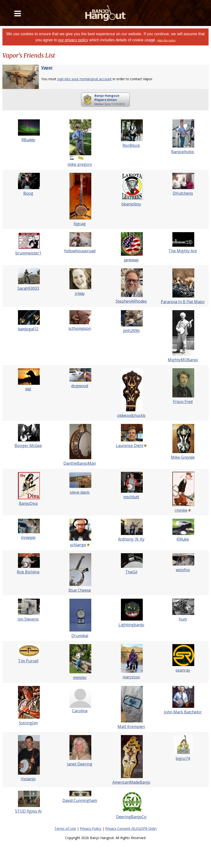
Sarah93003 (28, 288)
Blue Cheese (80, 590)
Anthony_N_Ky (131, 539)
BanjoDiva (28, 503)
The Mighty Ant (183, 251)
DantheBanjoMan (80, 463)
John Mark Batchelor (183, 712)
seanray (183, 670)
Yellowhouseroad (80, 251)
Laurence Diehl (130, 446)
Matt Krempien (131, 727)
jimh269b (131, 331)
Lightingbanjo (131, 625)
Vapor (47, 68)
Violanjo (28, 779)
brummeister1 (28, 253)
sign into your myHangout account (84, 79)
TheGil (131, 572)
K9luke (183, 539)
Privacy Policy (91, 829)
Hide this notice (166, 40)
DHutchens (183, 193)
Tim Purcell (28, 661)
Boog (28, 193)
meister (80, 677)
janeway (131, 260)
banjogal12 (28, 329)
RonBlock (131, 145)
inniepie (28, 537)
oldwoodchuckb (131, 415)
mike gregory (80, 164)
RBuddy (28, 140)
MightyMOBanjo (183, 360)
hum (183, 619)
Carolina (80, 711)
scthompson (80, 328)
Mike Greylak (183, 457)
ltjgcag (80, 224)
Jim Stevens (28, 619)
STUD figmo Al (28, 811)
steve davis (80, 492)
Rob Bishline (28, 572)
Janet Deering (80, 764)
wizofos (183, 570)
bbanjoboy (131, 204)
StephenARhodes (131, 301)
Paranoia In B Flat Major (183, 302)
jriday (80, 293)
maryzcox (131, 677)
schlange (78, 545)
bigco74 (183, 758)
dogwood (80, 386)
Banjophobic (183, 152)
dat (28, 389)
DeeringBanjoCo (131, 817)
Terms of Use (65, 829)
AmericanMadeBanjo (131, 782)
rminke (181, 510)
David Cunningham (80, 800)
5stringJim (28, 723)
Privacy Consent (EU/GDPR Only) (131, 829)
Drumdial (80, 636)
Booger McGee (28, 446)
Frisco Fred (183, 402)
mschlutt (131, 497)
